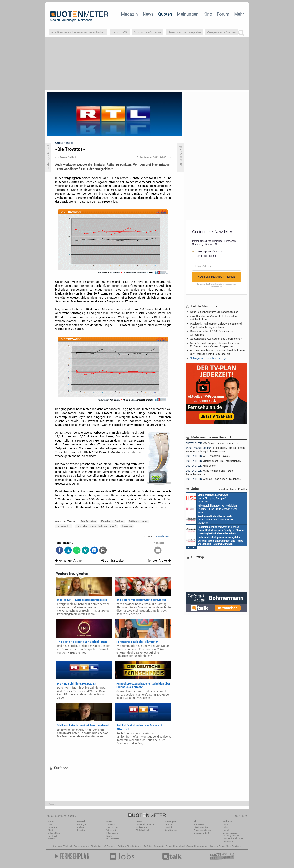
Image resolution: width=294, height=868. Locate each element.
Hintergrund (83, 824)
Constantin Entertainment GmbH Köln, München (215, 540)
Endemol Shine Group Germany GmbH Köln (213, 509)
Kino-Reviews (171, 830)
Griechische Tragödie (184, 32)
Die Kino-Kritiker (201, 827)
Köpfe (109, 836)
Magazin (129, 14)
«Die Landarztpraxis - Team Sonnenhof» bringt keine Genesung (215, 449)
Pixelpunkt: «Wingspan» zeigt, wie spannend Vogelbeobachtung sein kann (216, 325)
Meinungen (188, 14)
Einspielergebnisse (203, 830)
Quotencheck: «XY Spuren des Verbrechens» (216, 339)
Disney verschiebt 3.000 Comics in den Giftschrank (213, 333)
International (112, 833)
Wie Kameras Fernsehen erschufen (78, 32)
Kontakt (227, 830)
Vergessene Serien (222, 32)
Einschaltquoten (135, 846)
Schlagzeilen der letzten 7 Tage (208, 358)
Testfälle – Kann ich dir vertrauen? (96, 526)
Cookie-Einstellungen (233, 838)
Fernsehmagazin (82, 846)
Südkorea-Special (148, 32)
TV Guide (148, 846)
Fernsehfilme (172, 846)
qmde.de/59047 (163, 536)
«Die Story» (201, 466)
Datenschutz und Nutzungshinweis (231, 834)
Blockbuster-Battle (202, 833)
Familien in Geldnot (112, 521)
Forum (223, 14)
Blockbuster (159, 846)
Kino (208, 14)
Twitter (51, 839)
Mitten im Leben (139, 521)
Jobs (225, 827)
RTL (64, 526)
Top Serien (237, 846)
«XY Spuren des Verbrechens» (212, 443)
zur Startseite (112, 561)
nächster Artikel (158, 561)
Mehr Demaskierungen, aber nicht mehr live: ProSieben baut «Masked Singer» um (216, 345)
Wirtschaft (111, 830)
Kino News (57, 846)
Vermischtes (112, 827)
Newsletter (53, 827)
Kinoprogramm (201, 846)
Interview (81, 830)
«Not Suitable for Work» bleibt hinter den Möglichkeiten (213, 318)
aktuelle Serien (186, 846)
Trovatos (127, 526)
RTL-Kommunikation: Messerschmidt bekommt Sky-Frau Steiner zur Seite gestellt (218, 352)
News (148, 14)
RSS (50, 824)
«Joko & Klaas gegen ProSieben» (213, 479)
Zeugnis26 (120, 32)
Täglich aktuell (143, 830)
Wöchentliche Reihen (145, 824)
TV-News (110, 824)
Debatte (168, 824)
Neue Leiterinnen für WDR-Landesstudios (214, 312)
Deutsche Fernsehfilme (220, 846)
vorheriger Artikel (69, 561)
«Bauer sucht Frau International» (213, 461)
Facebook (53, 836)
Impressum (228, 841)
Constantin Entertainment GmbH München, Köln (216, 530)
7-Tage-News (54, 833)
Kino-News (199, 824)
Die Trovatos (89, 521)
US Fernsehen (110, 846)
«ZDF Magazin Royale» (208, 456)
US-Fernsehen (113, 839)
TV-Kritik (168, 827)
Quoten (165, 14)
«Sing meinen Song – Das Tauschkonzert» (209, 472)
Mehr (239, 14)
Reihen (80, 827)
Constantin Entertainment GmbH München (210, 519)
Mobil (51, 830)
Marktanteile (141, 827)
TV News (122, 846)
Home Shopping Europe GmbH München (209, 498)
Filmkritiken (97, 846)
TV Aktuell (68, 846)
